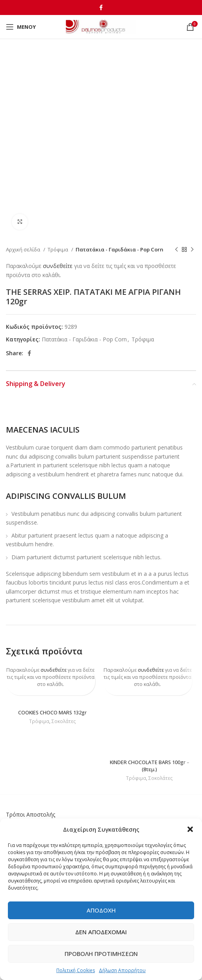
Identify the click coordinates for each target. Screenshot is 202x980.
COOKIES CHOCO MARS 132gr (52, 713)
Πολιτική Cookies (76, 970)
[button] (190, 829)
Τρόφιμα (58, 249)
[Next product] (192, 250)
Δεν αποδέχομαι (101, 932)
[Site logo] (101, 26)
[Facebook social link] (101, 7)
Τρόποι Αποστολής (31, 814)
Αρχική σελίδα (24, 249)
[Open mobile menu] (21, 27)
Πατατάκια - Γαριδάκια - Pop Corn (120, 249)
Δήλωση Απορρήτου (122, 970)
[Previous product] (176, 250)
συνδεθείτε (58, 266)
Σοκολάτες (64, 721)
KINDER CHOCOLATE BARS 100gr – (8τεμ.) (150, 766)
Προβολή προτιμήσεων (101, 954)
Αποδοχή (101, 910)
